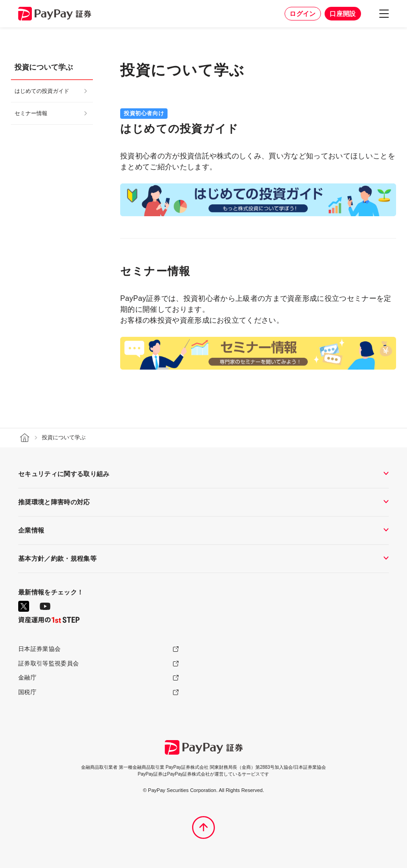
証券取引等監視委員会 (48, 663)
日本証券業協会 (39, 649)
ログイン (303, 14)
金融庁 (27, 678)
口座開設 (343, 14)
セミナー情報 (31, 113)
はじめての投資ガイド (42, 91)
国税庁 (27, 692)
